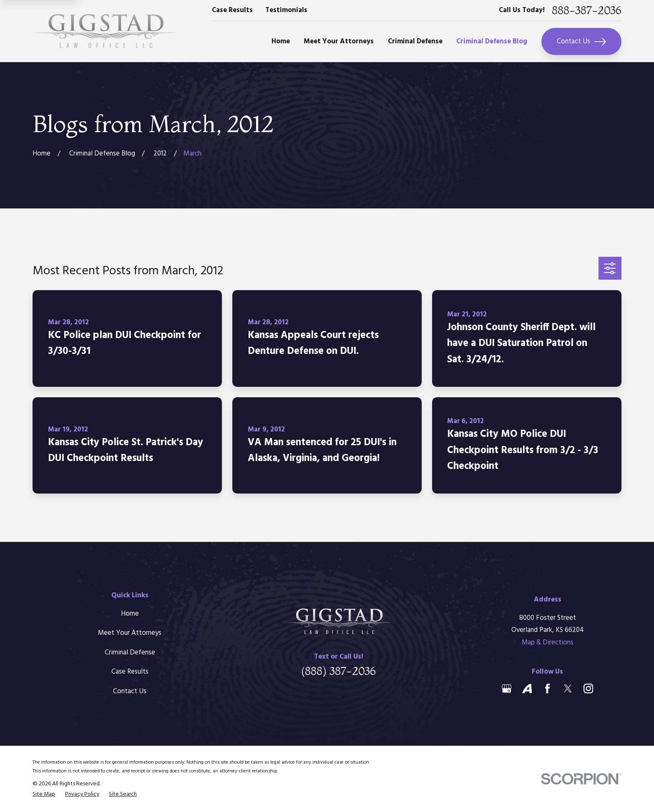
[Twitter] (568, 688)
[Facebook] (547, 688)
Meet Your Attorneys (130, 633)
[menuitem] (44, 795)
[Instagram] (588, 688)
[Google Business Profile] (507, 688)
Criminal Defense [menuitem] (415, 41)
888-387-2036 (587, 10)
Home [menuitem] (281, 41)
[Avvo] (527, 688)
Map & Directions (548, 643)
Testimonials (286, 10)
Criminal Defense (130, 653)
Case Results (232, 10)
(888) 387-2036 (338, 671)
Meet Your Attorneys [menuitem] (339, 41)
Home (130, 614)
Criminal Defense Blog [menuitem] (492, 41)
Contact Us (581, 42)
